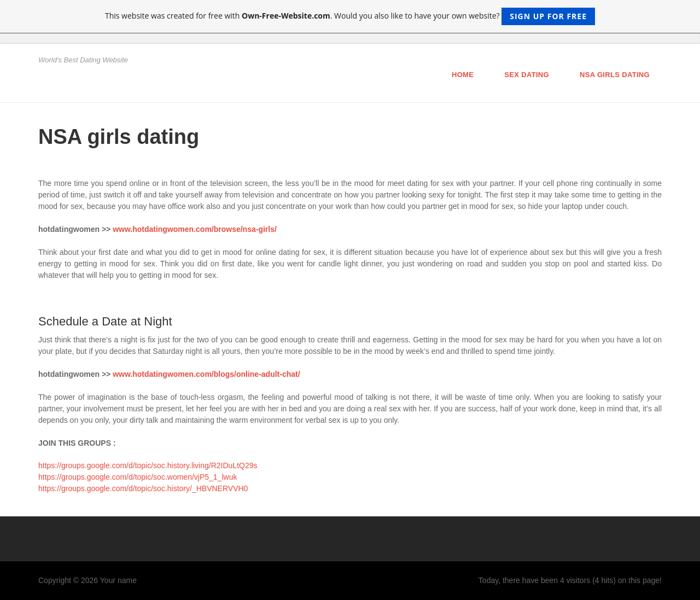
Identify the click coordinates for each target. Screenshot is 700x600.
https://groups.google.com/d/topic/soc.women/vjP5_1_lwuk (138, 477)
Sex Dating (527, 75)
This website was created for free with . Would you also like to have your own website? (350, 16)
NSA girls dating (615, 75)
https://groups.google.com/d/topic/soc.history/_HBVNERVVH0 (143, 488)
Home (463, 75)
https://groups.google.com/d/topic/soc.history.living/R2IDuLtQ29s (148, 465)
